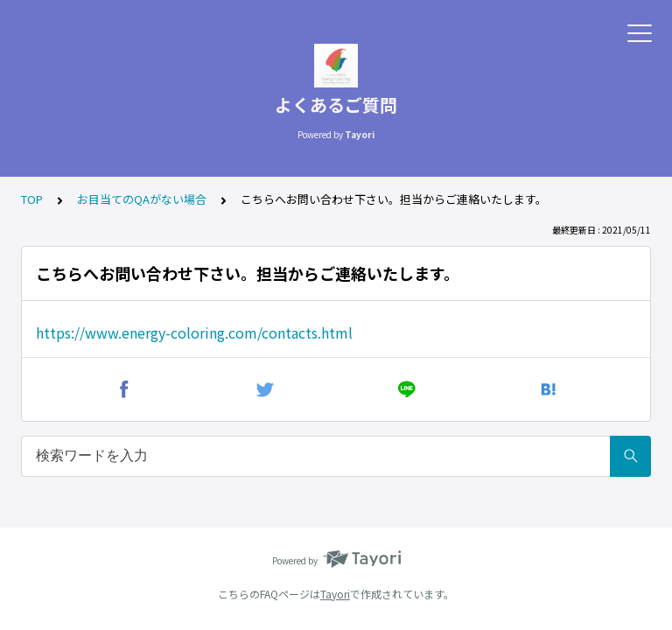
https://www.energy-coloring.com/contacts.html (194, 332)
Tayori (335, 594)
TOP (32, 199)
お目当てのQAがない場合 (142, 199)
